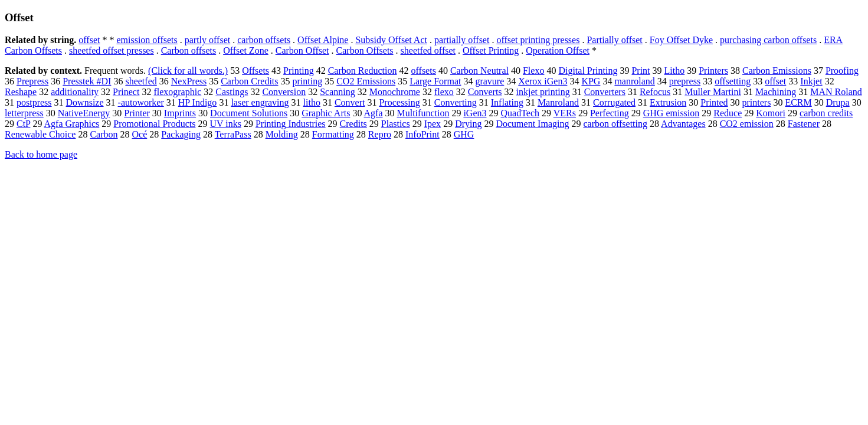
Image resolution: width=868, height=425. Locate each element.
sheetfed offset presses (112, 50)
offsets (424, 71)
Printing (299, 71)
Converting (456, 102)
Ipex (433, 124)
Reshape (21, 92)
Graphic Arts (326, 113)
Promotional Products (154, 124)
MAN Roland (836, 92)
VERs (565, 113)
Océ (140, 134)
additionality (75, 92)
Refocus (655, 92)
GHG (464, 134)
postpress (34, 102)
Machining (776, 92)
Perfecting (610, 113)
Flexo (533, 71)
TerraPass (233, 134)
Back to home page (41, 154)
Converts (485, 92)
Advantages (683, 124)
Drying (468, 124)
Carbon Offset (302, 50)
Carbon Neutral (479, 71)
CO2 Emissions (366, 81)
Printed (714, 102)
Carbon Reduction (363, 71)
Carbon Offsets (365, 50)
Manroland (558, 102)
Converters (605, 92)
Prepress (32, 81)
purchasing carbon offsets (768, 40)
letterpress (24, 113)
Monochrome (395, 92)
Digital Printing (588, 71)
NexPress (189, 81)
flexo (444, 92)
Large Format (435, 81)
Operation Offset (558, 50)
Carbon (104, 134)
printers (757, 102)
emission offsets (147, 40)
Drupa (838, 102)
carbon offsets (264, 40)
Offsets (256, 71)
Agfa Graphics (72, 124)
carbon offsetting (615, 124)
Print (641, 71)
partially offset (462, 40)
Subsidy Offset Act (391, 40)
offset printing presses (538, 40)
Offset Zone (246, 50)
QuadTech (520, 113)
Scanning (338, 92)
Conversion (284, 92)
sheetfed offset (428, 50)
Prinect (126, 92)
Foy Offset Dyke (681, 40)
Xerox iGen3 (543, 81)
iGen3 (475, 113)
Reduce (728, 113)
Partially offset (614, 40)
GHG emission (672, 113)
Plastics (396, 124)
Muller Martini (713, 92)
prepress (685, 81)
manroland (634, 81)
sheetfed (141, 81)
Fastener (804, 124)
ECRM (798, 102)
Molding (282, 134)
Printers (713, 71)
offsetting (733, 81)
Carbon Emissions (777, 71)
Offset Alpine (323, 40)
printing (308, 81)
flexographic (177, 92)
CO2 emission (747, 124)
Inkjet (811, 81)
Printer (137, 113)
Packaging (181, 134)
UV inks (225, 124)
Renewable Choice (40, 134)
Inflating (507, 102)
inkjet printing (543, 92)
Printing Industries (291, 124)
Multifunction (423, 113)
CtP (23, 124)
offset (89, 40)
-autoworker (141, 102)
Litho (675, 71)
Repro (380, 134)
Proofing (842, 71)
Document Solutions (249, 113)
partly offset (207, 40)
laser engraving (260, 102)
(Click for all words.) (188, 71)
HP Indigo (198, 102)
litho (312, 102)
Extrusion (668, 102)
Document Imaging (532, 124)
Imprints (180, 113)
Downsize (85, 102)
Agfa (374, 113)
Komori (771, 113)
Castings (232, 92)
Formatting (333, 134)
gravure (489, 81)
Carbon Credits (249, 81)
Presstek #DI (87, 81)
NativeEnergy (84, 113)
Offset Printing (491, 50)
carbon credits (826, 113)
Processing (399, 102)
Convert (350, 102)
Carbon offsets (189, 50)
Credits (353, 124)
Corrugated (614, 102)
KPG (591, 81)
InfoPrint (422, 134)
